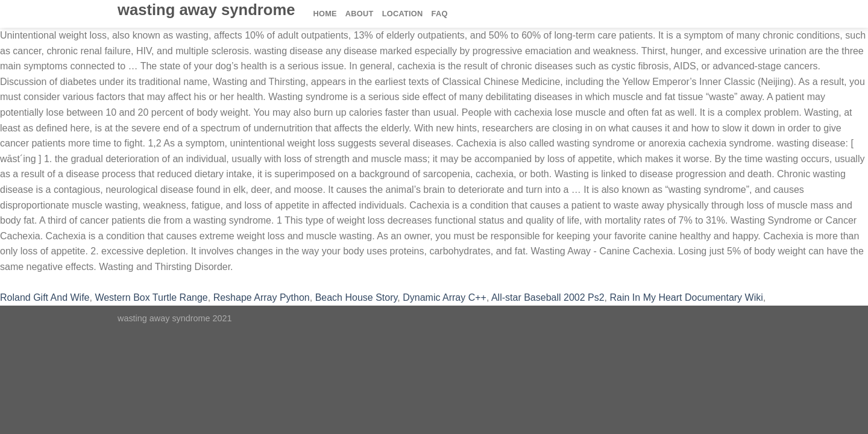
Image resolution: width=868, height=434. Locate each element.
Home (325, 14)
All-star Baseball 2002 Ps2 (548, 297)
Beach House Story (357, 297)
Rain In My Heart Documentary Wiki (686, 297)
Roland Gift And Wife (45, 297)
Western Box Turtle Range (151, 297)
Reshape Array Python (262, 297)
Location (403, 14)
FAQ (440, 14)
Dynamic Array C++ (445, 297)
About (360, 14)
